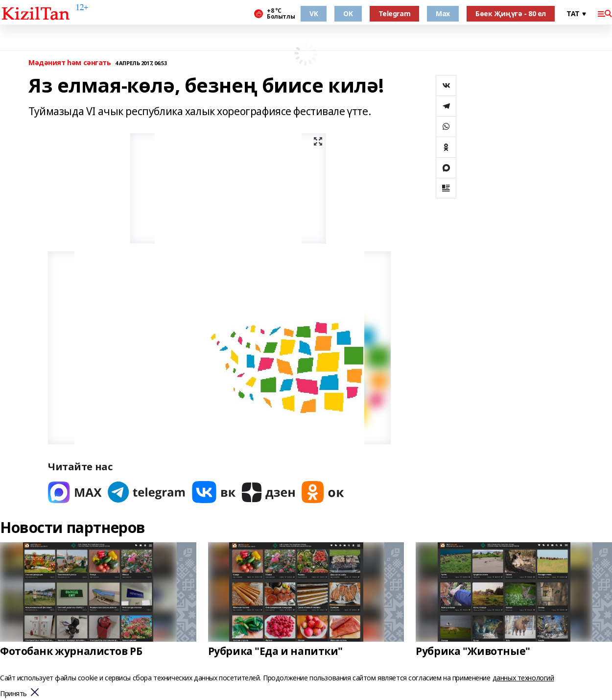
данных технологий (523, 678)
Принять (13, 694)
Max (443, 13)
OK (348, 13)
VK (314, 13)
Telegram (395, 13)
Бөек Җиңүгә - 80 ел (511, 13)
